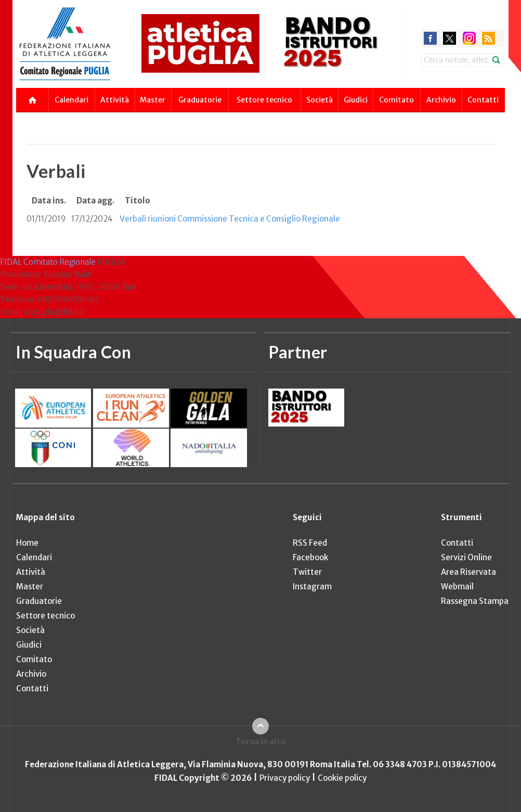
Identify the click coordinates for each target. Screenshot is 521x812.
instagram (469, 38)
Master (153, 100)
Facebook (310, 557)
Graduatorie (200, 100)
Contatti (483, 100)
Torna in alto (261, 742)
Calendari (71, 100)
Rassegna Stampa (475, 601)
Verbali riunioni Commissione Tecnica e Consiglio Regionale (230, 219)
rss (489, 38)
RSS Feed (310, 543)
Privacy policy (285, 778)
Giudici (356, 100)
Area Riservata (468, 572)
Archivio (441, 100)
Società (320, 100)
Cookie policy (342, 778)
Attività (115, 100)
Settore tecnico (264, 100)
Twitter (307, 572)
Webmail (457, 587)
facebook (430, 38)
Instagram (312, 587)
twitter (450, 38)
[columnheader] (49, 201)
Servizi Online (466, 557)
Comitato (396, 100)
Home (27, 543)
